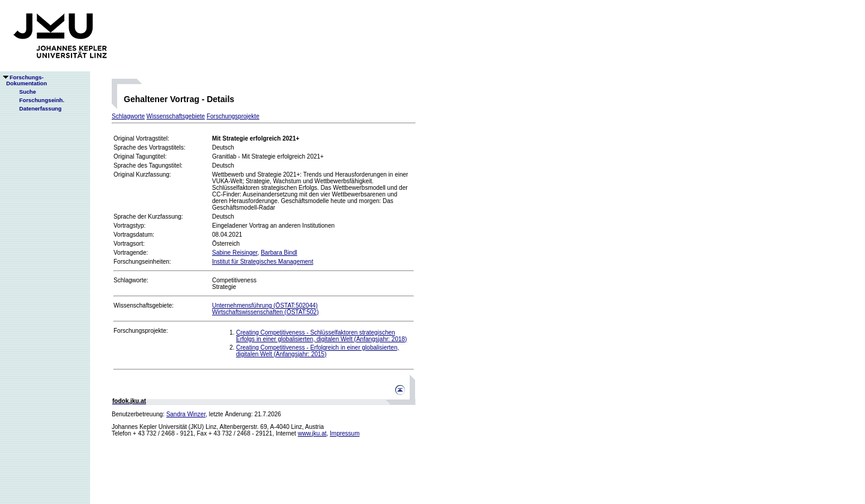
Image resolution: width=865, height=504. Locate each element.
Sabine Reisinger (235, 253)
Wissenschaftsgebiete (176, 116)
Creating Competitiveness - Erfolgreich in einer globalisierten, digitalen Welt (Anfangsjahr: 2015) (317, 351)
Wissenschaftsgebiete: (144, 305)
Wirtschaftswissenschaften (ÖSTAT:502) (265, 312)
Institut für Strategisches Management (263, 262)
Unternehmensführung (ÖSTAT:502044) (265, 305)
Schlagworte (128, 116)
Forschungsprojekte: (141, 331)
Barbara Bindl (279, 253)
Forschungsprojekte (233, 116)
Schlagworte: (131, 280)
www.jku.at (312, 433)
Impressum (344, 433)
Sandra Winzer (186, 414)
